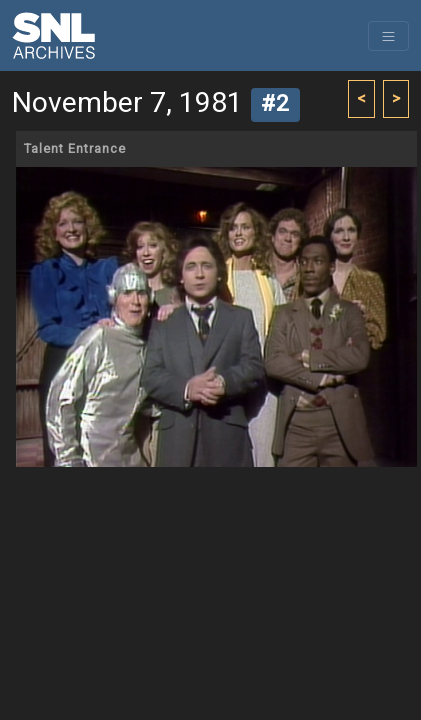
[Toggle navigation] (388, 36)
